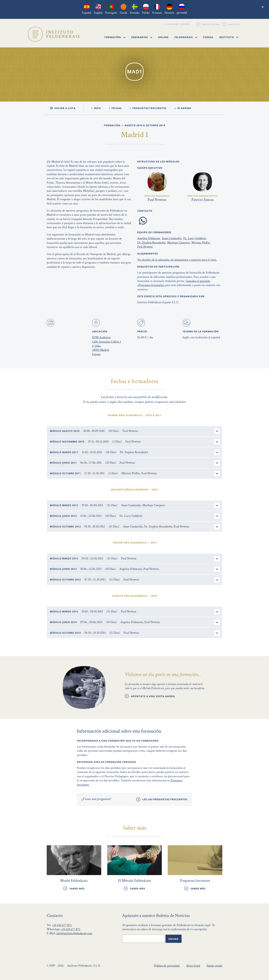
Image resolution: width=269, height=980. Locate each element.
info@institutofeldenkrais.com (74, 933)
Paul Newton (145, 247)
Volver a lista (63, 108)
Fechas (115, 108)
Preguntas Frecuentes (148, 108)
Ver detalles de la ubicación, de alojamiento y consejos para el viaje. (177, 260)
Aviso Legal (193, 966)
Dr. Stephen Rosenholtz (151, 243)
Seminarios (142, 37)
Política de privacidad (167, 966)
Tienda (208, 37)
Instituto (229, 37)
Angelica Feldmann (149, 238)
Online (163, 37)
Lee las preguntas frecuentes (165, 799)
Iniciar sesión (211, 24)
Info (96, 108)
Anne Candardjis (172, 238)
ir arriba (183, 108)
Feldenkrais (186, 37)
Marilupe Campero (178, 243)
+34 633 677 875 (62, 925)
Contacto (234, 24)
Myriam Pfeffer (201, 243)
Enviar (174, 939)
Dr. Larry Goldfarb (195, 238)
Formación (115, 37)
